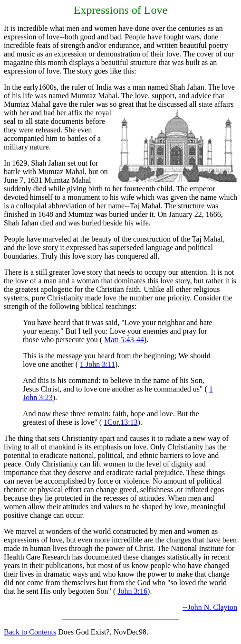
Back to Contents (30, 632)
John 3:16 (132, 591)
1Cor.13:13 (121, 422)
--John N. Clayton (210, 607)
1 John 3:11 (97, 364)
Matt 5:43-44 (124, 340)
